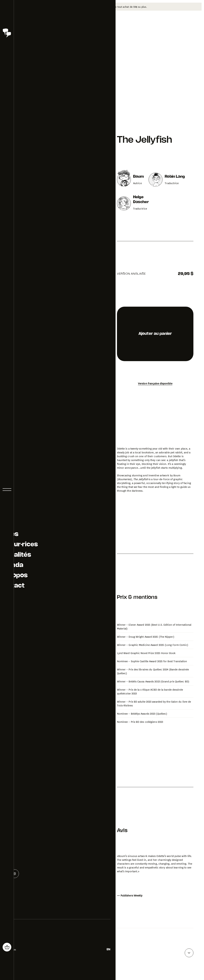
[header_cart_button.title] (7, 947)
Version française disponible (155, 378)
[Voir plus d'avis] (189, 948)
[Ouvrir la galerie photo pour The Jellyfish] (84, 570)
